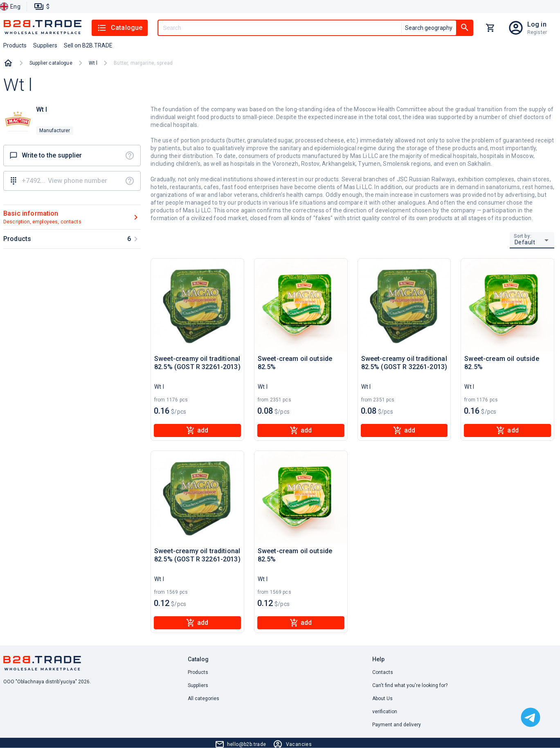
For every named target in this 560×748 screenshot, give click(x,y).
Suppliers (198, 685)
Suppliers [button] (45, 45)
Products (198, 672)
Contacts (383, 672)
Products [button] (15, 45)
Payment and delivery (397, 725)
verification (385, 712)
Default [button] (525, 242)
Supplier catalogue (51, 63)
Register (537, 32)
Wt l (93, 63)
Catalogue (120, 28)
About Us (382, 698)
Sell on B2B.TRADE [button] (88, 45)
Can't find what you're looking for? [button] (410, 685)
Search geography (429, 28)
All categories (204, 698)
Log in (537, 24)
